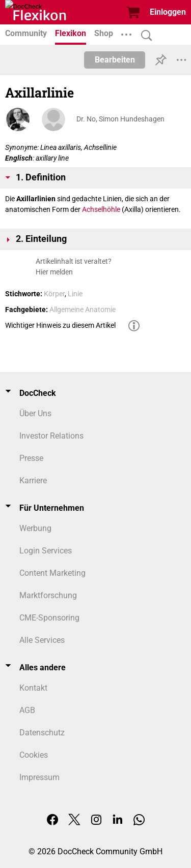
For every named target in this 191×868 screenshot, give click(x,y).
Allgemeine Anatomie (83, 309)
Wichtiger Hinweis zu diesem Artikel (60, 325)
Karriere (33, 480)
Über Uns (35, 413)
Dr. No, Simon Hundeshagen (120, 119)
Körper (54, 294)
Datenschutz (42, 733)
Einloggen (168, 12)
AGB (27, 710)
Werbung (35, 528)
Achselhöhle (101, 209)
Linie (75, 294)
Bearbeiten (115, 60)
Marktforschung (48, 595)
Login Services (46, 551)
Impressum (39, 777)
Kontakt (33, 688)
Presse (31, 458)
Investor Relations (51, 436)
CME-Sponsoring (49, 618)
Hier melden (54, 272)
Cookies (34, 755)
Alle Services (42, 640)
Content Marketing (52, 573)
